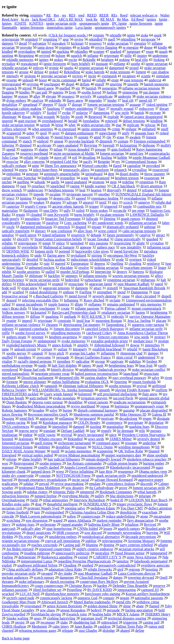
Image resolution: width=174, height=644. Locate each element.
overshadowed (52, 121)
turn (37, 512)
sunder (7, 239)
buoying (152, 533)
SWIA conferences (15, 427)
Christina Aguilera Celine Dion (92, 512)
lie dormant (125, 431)
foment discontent (67, 329)
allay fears (85, 231)
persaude (113, 610)
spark (158, 35)
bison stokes (99, 211)
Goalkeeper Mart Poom (19, 602)
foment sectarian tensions (106, 105)
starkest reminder (109, 520)
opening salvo (75, 508)
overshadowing (135, 198)
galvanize (39, 43)
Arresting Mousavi (141, 541)
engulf (100, 84)
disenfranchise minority (62, 594)
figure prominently (120, 235)
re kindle (83, 47)
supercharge (108, 133)
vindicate (42, 137)
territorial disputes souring (127, 618)
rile (109, 137)
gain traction (27, 121)
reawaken (59, 43)
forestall (109, 145)
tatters (87, 365)
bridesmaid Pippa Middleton (39, 488)
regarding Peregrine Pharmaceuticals (84, 561)
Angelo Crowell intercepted (85, 467)
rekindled (96, 39)
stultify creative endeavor (95, 549)
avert (56, 133)
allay (37, 96)
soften (71, 516)
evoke (66, 113)
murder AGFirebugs (75, 272)
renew (23, 170)
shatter (43, 149)
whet (72, 125)
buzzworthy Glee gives (92, 251)
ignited (46, 52)
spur (66, 39)
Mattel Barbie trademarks (92, 602)
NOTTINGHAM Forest (73, 476)
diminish (106, 141)
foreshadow (91, 121)
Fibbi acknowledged (32, 284)
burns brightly (85, 215)
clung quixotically (128, 239)
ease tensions (134, 80)
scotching (13, 520)
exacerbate (150, 512)
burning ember (154, 463)
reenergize (109, 88)
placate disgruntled (154, 410)
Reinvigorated (24, 463)
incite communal (64, 80)
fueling (112, 92)
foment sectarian (112, 153)
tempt (47, 243)
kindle (162, 47)
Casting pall (72, 545)
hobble (122, 158)
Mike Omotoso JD (133, 414)
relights (7, 243)
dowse (135, 345)
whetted (8, 170)
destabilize (10, 105)
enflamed (149, 129)
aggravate (47, 418)
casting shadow (96, 378)
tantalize (123, 561)
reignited (31, 39)
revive (79, 39)
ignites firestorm (32, 28)
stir (78, 88)
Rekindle (89, 60)
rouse (150, 52)
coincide (8, 516)
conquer (109, 598)
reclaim (115, 300)
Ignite (163, 19)
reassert (25, 137)
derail (23, 43)
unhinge (150, 227)
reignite (99, 35)
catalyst (145, 235)
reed (81, 15)
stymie (54, 68)
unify (126, 133)
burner (68, 410)
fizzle (63, 105)
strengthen (105, 292)
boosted (7, 439)
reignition (146, 182)
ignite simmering (94, 129)
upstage (42, 198)
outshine (41, 427)
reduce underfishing (120, 516)
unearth (104, 390)
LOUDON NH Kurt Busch (148, 500)
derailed (32, 259)
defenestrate (27, 557)
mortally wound (122, 109)
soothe (135, 64)
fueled (86, 80)
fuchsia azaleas (54, 259)
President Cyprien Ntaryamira (144, 435)
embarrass (148, 280)
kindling (156, 121)
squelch (76, 56)
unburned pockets (42, 268)
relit (142, 431)
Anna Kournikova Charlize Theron (143, 333)
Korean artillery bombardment (148, 594)
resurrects (78, 235)
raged (159, 284)
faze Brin (106, 472)
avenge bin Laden (82, 353)
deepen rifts (62, 198)
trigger (94, 206)
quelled (65, 88)
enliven (38, 68)
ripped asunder (72, 525)
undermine (160, 56)
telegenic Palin (64, 492)
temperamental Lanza (36, 561)
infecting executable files (40, 300)
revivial (66, 435)
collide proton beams (122, 463)
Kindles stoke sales (16, 504)
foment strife (44, 251)
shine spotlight (157, 455)
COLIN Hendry (89, 423)
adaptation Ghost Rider (65, 569)
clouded (36, 215)
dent (111, 174)
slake (64, 622)
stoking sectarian (106, 268)
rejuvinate (45, 321)
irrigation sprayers (94, 398)
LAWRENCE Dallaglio (147, 215)
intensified (60, 427)
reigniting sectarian (121, 280)
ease (41, 537)
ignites (151, 19)
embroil (43, 141)
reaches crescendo (44, 545)
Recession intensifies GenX (48, 414)
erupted (58, 284)
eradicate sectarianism (130, 402)
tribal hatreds (147, 492)
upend (11, 149)
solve (53, 410)
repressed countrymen (55, 549)
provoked (153, 166)
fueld (34, 500)
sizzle (10, 227)
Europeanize (80, 264)
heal (82, 190)
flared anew (45, 88)
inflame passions (87, 308)
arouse (24, 72)
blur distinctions (122, 496)
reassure (8, 467)
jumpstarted (159, 553)
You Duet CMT (132, 508)
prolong (30, 76)
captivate (117, 361)
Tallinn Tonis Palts (129, 626)
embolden (13, 174)
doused (11, 300)
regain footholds (144, 382)
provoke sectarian (54, 76)
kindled (7, 52)
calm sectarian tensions (139, 231)
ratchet (7, 182)
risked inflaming (54, 235)
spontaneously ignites (110, 28)
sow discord (93, 533)
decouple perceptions (141, 537)
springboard (94, 174)
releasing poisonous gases (38, 631)
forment (12, 382)
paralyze (52, 223)
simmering (130, 92)
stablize (91, 541)
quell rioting (44, 443)
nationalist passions (149, 598)
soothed (87, 565)
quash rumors (131, 219)
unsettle (133, 84)
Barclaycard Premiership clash (74, 312)
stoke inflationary (32, 582)
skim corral (124, 357)
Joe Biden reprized (20, 549)
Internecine (103, 272)
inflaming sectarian (143, 223)
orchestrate (48, 525)
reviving (33, 84)
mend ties (136, 153)
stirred (27, 88)
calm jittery (61, 626)
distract (40, 231)
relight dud (163, 202)
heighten (107, 60)
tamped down (41, 472)
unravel (88, 202)
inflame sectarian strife (146, 329)
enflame (119, 64)
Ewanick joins (77, 614)
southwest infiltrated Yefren (37, 565)
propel (134, 68)
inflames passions (15, 590)
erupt (115, 80)
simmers (71, 276)
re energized (67, 129)
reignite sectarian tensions (21, 541)
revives (77, 76)
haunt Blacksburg (155, 349)
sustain (83, 137)
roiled (80, 211)
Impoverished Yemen (17, 447)
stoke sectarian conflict (149, 370)
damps (118, 578)
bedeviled (72, 280)
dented (132, 190)
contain (123, 141)
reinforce (153, 264)
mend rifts (123, 602)
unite (36, 166)
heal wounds (46, 117)
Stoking (159, 60)
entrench (64, 227)
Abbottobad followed (109, 345)
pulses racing (16, 423)
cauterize (13, 206)
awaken (135, 137)
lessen (108, 529)
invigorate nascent (80, 194)
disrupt (77, 105)
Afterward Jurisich (55, 602)
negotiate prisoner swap (52, 374)
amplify (83, 345)
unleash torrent (25, 349)
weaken (39, 202)
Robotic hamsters (14, 410)
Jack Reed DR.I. (44, 19)
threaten (8, 582)
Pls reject (25, 537)
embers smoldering (79, 109)
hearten (96, 190)
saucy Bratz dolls (14, 308)
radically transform (16, 231)
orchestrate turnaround (74, 443)
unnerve (144, 202)
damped (79, 427)
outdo (42, 365)
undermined (147, 357)
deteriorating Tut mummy (82, 325)
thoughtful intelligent (62, 504)
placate (161, 321)
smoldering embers (63, 537)
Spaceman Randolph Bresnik (144, 288)
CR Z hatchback (123, 186)
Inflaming (71, 300)
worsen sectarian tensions (131, 276)
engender (95, 100)
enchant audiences (15, 578)
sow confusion (62, 231)
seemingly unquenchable (62, 174)
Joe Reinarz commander (84, 463)
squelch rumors (129, 529)
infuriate (145, 496)
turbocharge (93, 280)
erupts (147, 418)
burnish (91, 88)
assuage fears (145, 133)
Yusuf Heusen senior (130, 553)
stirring (97, 255)
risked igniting (157, 105)
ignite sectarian (157, 64)
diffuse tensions (13, 317)
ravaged (47, 573)
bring (59, 125)
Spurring (121, 382)
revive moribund (83, 406)
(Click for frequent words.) (68, 35)
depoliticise (128, 512)
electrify (23, 239)
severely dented (148, 439)
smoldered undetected (147, 476)
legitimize (122, 406)
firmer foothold (17, 512)
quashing (52, 317)
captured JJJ (150, 590)
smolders (25, 357)
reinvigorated (11, 84)
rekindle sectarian (15, 68)
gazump (129, 410)
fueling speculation (139, 610)
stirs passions (99, 243)
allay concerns (34, 162)
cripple (43, 158)
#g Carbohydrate (101, 488)
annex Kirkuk (62, 345)
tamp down (46, 47)
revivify (86, 96)
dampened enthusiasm (36, 227)
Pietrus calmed (115, 308)
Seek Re (92, 19)
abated (125, 631)
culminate (9, 247)
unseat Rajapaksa (73, 610)
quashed (152, 239)
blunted (154, 451)
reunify (106, 431)
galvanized (102, 178)
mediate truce (143, 341)
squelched (58, 186)
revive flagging (106, 47)
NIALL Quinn (102, 447)
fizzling (106, 158)
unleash (28, 80)
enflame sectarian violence (21, 325)
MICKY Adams (128, 614)
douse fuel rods (34, 370)
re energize (131, 47)
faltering (8, 145)
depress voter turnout (47, 402)
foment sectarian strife (149, 488)
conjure (47, 349)
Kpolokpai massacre (57, 423)
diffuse (35, 317)
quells (55, 182)
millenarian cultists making (22, 109)
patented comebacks (34, 329)
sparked (116, 52)
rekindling (128, 39)
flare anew (150, 394)
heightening (159, 312)
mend (122, 292)
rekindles (81, 52)
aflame (163, 545)
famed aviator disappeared (144, 117)
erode (120, 259)
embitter (44, 447)
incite (92, 76)
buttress (138, 272)
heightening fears (121, 365)
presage (100, 149)
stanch (27, 141)
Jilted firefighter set (47, 590)
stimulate (163, 76)
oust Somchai (26, 178)
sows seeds (96, 439)
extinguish (109, 76)
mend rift (146, 100)
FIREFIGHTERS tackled (20, 394)
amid (97, 137)
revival (142, 386)
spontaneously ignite (94, 23)
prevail (44, 484)
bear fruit (146, 365)
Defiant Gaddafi (73, 431)
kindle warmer (95, 186)
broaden (39, 410)
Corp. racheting (75, 223)
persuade (63, 357)
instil (103, 202)
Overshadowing (13, 500)
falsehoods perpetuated (151, 561)
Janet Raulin (84, 626)
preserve (159, 586)
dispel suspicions (39, 533)
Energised (9, 455)
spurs (38, 618)
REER (104, 15)
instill (55, 451)
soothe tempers (50, 463)
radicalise (83, 361)
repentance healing (105, 198)
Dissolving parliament (37, 378)
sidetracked (110, 622)
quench (12, 88)
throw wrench (12, 190)
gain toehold (39, 398)
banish (139, 113)
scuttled (18, 292)
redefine (128, 182)
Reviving (91, 145)
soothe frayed (91, 92)
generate (32, 174)
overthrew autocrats (155, 565)
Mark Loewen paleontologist (40, 516)
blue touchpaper (44, 308)
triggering (130, 622)
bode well (9, 288)
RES (72, 15)
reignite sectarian (91, 68)
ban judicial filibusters (64, 459)
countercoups (91, 516)
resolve (84, 268)
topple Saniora (59, 304)
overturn (135, 259)
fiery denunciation (140, 520)
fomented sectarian (16, 443)
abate (140, 606)
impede (39, 194)
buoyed (7, 480)
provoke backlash (81, 141)
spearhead (30, 105)
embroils (118, 317)
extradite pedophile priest (109, 341)
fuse (168, 264)
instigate (102, 64)
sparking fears (139, 427)
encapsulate (162, 516)
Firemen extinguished (150, 141)
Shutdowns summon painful (94, 414)
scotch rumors (44, 578)
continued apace (108, 443)
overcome (44, 357)
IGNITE (21, 23)
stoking (124, 60)
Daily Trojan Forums (17, 341)
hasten (140, 312)
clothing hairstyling (61, 618)
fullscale (92, 219)
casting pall (151, 622)
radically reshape (14, 166)
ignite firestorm (141, 23)
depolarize (156, 423)
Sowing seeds (12, 492)
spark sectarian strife (111, 476)
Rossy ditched (94, 300)
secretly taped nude (20, 598)
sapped (81, 198)
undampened (47, 341)
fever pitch (56, 353)
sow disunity (75, 488)
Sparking (53, 109)
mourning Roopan (109, 321)
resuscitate (76, 284)
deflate (85, 84)
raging (75, 186)
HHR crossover (68, 533)
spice (113, 435)
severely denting (104, 296)
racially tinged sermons (35, 361)
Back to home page (16, 638)
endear (28, 435)
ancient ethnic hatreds (68, 206)
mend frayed (78, 296)
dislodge (109, 631)
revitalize (9, 64)
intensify (13, 76)
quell (111, 39)
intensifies (152, 345)
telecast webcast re (144, 15)
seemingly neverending (124, 533)
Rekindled (75, 439)
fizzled (52, 113)
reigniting (50, 39)
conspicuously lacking (56, 598)
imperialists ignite (60, 28)
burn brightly (81, 64)
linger (162, 268)
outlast (63, 349)
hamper (7, 96)
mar (119, 125)
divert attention (151, 186)
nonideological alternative (101, 537)
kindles (24, 92)
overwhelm (30, 247)
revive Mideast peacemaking (79, 455)
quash (163, 52)
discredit (146, 484)
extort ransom (98, 402)
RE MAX (107, 19)
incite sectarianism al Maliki (74, 153)
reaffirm (161, 390)
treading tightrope (37, 553)
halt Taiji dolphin (64, 365)
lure (93, 431)
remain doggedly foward (103, 459)
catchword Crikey (99, 333)
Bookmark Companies (116, 492)
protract (160, 337)
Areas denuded (79, 149)
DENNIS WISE (18, 251)
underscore (35, 190)
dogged (81, 227)
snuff (165, 129)
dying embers (16, 100)
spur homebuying (59, 529)
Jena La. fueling (139, 321)
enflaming (66, 418)
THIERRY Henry (158, 614)
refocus (150, 125)
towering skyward (141, 578)
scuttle (146, 76)
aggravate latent (101, 284)
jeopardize (68, 178)
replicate (133, 125)
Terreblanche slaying (46, 614)
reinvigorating (112, 541)
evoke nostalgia (64, 398)
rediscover (146, 109)
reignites (36, 15)
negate (125, 598)
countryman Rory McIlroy (99, 582)
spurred (7, 121)
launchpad (131, 374)
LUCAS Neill (29, 594)
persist (20, 622)
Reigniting (26, 56)
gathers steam (16, 337)
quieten (58, 92)
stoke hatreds (95, 72)
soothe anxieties (28, 272)
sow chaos (47, 610)
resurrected (161, 170)
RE (48, 15)
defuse (39, 72)
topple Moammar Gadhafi (151, 158)
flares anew (75, 100)
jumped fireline (46, 496)
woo (5, 463)
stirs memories (151, 304)
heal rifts (141, 60)
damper (153, 353)
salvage (72, 202)
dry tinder (65, 573)
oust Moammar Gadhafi (95, 573)
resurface (38, 186)
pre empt (138, 211)
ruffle (6, 333)
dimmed (25, 145)
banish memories (156, 84)
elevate (51, 96)
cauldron (104, 626)
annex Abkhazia (80, 520)
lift (157, 447)
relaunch (120, 170)
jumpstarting (127, 590)
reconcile (120, 211)
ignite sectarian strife (61, 23)
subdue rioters (37, 492)
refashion (132, 525)
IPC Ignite (119, 23)
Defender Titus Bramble (130, 586)
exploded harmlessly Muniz (27, 345)
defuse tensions (134, 121)
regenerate (33, 223)
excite (73, 60)
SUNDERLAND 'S (97, 504)
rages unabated (68, 145)
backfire (54, 276)
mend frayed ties (126, 251)
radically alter (31, 529)
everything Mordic (76, 496)
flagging (8, 92)
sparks (69, 68)
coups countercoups (49, 586)
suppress (27, 149)
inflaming (108, 353)
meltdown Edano (103, 508)
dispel (70, 84)
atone (144, 516)
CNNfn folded (87, 529)
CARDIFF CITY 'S (107, 557)
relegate (68, 631)
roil (75, 158)
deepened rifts (69, 378)
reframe (148, 190)
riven (168, 378)
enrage (96, 227)
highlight (48, 178)
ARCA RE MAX (70, 19)
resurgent (26, 467)
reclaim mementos (78, 451)
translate (50, 431)
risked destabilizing (43, 292)
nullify (100, 496)
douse (148, 47)
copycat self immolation (62, 541)
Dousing (8, 418)
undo (38, 255)
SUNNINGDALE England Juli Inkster (143, 194)
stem (113, 182)
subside (40, 182)
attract (160, 235)
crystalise (157, 243)
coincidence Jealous (121, 484)
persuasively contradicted (117, 565)
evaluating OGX (97, 382)
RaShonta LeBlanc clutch (20, 386)
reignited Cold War (64, 162)
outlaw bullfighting (66, 382)
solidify (36, 113)
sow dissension (36, 520)
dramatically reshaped (123, 227)
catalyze (37, 100)
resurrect (95, 43)
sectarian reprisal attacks (136, 549)
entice (60, 243)
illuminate (9, 117)
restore (23, 96)
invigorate (148, 39)
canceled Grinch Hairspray (105, 329)
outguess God (87, 598)
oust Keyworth (58, 215)
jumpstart (133, 52)
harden (102, 586)
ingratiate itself (92, 618)
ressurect (68, 96)
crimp (116, 129)
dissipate (163, 418)
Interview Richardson (89, 500)
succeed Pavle (123, 398)
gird (120, 569)
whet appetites (42, 129)
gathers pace (106, 247)
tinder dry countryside (18, 476)
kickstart (77, 43)
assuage (135, 105)
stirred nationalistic (16, 374)
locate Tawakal (98, 239)
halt (163, 280)
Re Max (123, 19)
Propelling (74, 590)
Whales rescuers (50, 439)
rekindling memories (66, 333)
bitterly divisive (62, 370)
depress (100, 264)
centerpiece (114, 423)
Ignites (7, 23)
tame (5, 349)
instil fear (83, 321)
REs (114, 15)
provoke (26, 47)
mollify (166, 145)
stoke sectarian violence (154, 96)
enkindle (55, 100)
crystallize (140, 170)
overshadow (27, 52)
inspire (142, 56)
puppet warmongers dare (123, 455)
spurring (116, 84)
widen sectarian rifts (96, 125)
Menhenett (39, 626)
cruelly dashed (49, 467)
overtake (32, 264)
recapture (129, 76)
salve (156, 378)
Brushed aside (156, 529)
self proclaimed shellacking (117, 394)
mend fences (64, 137)
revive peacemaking (69, 484)
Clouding (70, 565)
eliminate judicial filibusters (83, 386)
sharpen (56, 202)
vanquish (51, 386)
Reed (124, 15)
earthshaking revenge (17, 365)
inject (10, 198)
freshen (152, 361)
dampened (117, 68)
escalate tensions (112, 215)
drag (38, 504)
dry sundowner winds (108, 223)
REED (92, 15)
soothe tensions (120, 386)
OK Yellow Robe (131, 451)
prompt (164, 341)
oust (23, 186)
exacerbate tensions (138, 268)
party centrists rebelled (136, 545)
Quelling (117, 264)
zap (32, 622)
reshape (131, 129)
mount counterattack (146, 308)
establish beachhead (107, 349)
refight (28, 158)
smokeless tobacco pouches (147, 459)
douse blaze (15, 268)
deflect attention (160, 508)
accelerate (44, 145)
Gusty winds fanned (58, 394)
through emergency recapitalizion (42, 480)
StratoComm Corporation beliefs (58, 239)
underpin (125, 96)
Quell (164, 578)
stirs (115, 202)
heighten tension (127, 178)
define (140, 631)
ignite (131, 35)
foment (141, 72)
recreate (155, 113)
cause (126, 296)
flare (102, 109)
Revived (150, 525)
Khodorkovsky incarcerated (130, 467)
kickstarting (128, 145)
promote (98, 182)
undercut (155, 80)
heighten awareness (63, 337)
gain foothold (121, 149)
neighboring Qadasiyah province (103, 370)
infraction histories (15, 496)
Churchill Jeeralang (93, 578)
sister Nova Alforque (142, 557)
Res (56, 15)
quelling (23, 182)
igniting (7, 56)
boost (43, 80)
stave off (60, 158)
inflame (93, 56)
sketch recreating (62, 582)
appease (86, 247)
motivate (108, 418)
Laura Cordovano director (137, 573)
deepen (48, 105)
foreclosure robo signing (102, 594)
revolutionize (11, 533)
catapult (37, 353)
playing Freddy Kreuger (133, 390)
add (4, 292)
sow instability (131, 247)
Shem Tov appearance (61, 166)
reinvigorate (11, 39)
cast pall (41, 92)
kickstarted (38, 312)
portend (64, 251)
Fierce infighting (81, 472)
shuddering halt (84, 622)
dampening (101, 113)
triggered (111, 206)
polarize (82, 113)
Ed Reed (138, 19)
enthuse (69, 292)
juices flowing (12, 414)
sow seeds (142, 337)
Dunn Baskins (17, 402)
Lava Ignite (84, 28)
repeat (105, 406)
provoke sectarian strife (19, 573)
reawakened (29, 64)
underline (149, 443)
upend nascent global (154, 398)
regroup (134, 569)
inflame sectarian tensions (141, 88)
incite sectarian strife (45, 280)
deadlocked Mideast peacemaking (41, 406)
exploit (7, 565)
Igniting (26, 198)
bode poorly (11, 219)
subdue (28, 484)
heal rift (128, 100)
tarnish (45, 125)
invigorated (88, 418)
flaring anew (56, 255)
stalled (50, 272)
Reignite (104, 162)
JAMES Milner (121, 439)
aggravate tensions (56, 288)
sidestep (8, 329)
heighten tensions (61, 190)
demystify (114, 190)
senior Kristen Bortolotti (64, 606)
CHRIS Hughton (14, 626)
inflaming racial (159, 247)
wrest (60, 472)
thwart (27, 117)
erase (120, 137)
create (65, 308)
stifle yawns (47, 435)
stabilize (135, 361)
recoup (100, 361)
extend (83, 557)
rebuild (132, 349)
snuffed (7, 357)
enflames (95, 304)
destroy (122, 272)
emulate (95, 484)
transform (102, 170)
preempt (38, 337)
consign (45, 476)
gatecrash (9, 529)
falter (166, 223)
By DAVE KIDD (100, 590)
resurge (12, 80)
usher (30, 133)
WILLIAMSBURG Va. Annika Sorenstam (63, 390)
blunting (92, 545)
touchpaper (52, 84)
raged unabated (76, 182)
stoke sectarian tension (18, 125)
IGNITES (36, 23)
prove (123, 488)
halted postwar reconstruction (96, 374)
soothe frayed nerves (30, 333)
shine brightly (32, 459)
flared (117, 166)
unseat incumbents (29, 304)
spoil (43, 133)
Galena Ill (159, 414)
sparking (63, 52)
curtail (6, 178)
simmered (87, 492)
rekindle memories (20, 60)
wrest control (107, 231)
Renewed (95, 117)
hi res (25, 19)
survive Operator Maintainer (150, 317)
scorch (128, 202)
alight (140, 243)
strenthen (64, 361)
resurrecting (122, 243)
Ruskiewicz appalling (57, 557)
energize (140, 43)
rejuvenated (33, 606)
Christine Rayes (80, 586)
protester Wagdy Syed (43, 508)
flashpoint (31, 211)
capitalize (134, 166)
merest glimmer (35, 382)
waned (58, 520)
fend (34, 423)
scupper (99, 52)
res (64, 15)
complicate (105, 96)
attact (98, 288)
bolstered (85, 394)
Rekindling (72, 72)
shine (127, 606)
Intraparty (80, 349)
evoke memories (74, 341)
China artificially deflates (25, 569)
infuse (58, 149)
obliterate (36, 276)
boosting (152, 569)
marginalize (115, 427)
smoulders (32, 219)
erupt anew (30, 288)
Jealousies (26, 439)
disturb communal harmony (98, 410)
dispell (166, 296)
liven (72, 92)
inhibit (7, 272)
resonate (131, 443)
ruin (47, 264)
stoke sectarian (118, 43)
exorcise (12, 162)
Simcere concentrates (113, 337)
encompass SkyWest (122, 255)
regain (20, 215)
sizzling (96, 427)
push (100, 365)
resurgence (126, 472)
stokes (58, 60)
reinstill (112, 288)
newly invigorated (91, 435)
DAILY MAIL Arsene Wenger (24, 451)
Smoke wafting (17, 618)
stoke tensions (120, 72)
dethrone (149, 145)
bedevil (96, 610)
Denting (110, 219)
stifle (128, 56)
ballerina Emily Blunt (104, 525)
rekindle (116, 35)
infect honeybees (45, 170)
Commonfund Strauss (141, 162)
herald (73, 121)
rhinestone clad (131, 353)
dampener (67, 578)
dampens (82, 288)
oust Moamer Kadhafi (133, 284)
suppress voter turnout (148, 325)
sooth (79, 117)
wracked (8, 594)
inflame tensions (95, 276)
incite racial (81, 480)
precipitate (135, 423)
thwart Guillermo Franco (93, 357)
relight (101, 80)
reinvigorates (28, 243)
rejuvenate (112, 56)
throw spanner (155, 174)
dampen (8, 43)
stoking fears (25, 525)
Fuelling (86, 292)
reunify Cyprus (36, 206)
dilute (79, 304)
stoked (54, 72)
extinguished (55, 512)
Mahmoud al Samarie (59, 247)
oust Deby (51, 211)
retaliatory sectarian (116, 312)
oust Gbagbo (88, 631)
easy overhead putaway (129, 378)
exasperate (152, 178)
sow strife (122, 113)
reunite (11, 321)
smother (104, 194)
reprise (88, 337)
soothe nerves (16, 353)
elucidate (66, 268)
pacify (88, 162)
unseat (59, 141)
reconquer (48, 622)
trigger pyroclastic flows (134, 504)
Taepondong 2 (116, 325)
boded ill (117, 500)
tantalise (8, 235)
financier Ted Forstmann (63, 219)
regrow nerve (28, 431)
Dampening (139, 292)
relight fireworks (100, 569)
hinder (112, 100)
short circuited (146, 296)
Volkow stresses (13, 312)
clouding (135, 264)
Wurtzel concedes (95, 166)
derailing (89, 158)
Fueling (7, 557)
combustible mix (149, 206)
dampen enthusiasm (79, 133)
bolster (60, 56)
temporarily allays (76, 170)
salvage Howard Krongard (114, 480)
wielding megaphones (134, 447)
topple (127, 206)
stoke (145, 35)
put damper (151, 92)
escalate (55, 194)
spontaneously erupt (149, 406)
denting (109, 545)
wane (85, 178)
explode (113, 117)
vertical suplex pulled (37, 455)
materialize (10, 211)
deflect (7, 284)
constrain (64, 321)
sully (67, 211)
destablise (75, 402)
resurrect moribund (34, 153)
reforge (12, 459)
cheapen (52, 325)
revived (45, 56)
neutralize (102, 553)
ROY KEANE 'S (94, 317)
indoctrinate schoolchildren (91, 259)
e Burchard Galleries (48, 296)
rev (118, 162)
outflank (70, 317)
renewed (111, 121)
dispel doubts (129, 174)
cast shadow (160, 72)
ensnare (81, 447)
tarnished (77, 243)
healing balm (102, 614)
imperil (27, 321)
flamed (154, 606)
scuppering (105, 451)
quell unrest (28, 235)
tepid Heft (27, 418)
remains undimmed (121, 304)
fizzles (65, 117)
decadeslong (128, 418)
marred (60, 264)
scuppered (14, 133)
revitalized (78, 255)
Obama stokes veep (153, 472)
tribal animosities (56, 500)
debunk (96, 235)
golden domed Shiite (103, 606)
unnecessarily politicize (73, 553)
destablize (63, 447)
